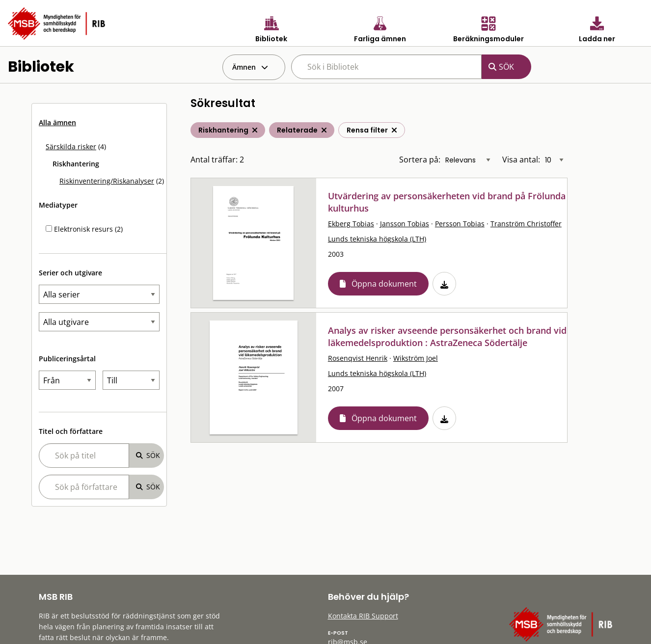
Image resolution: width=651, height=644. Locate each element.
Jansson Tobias (405, 224)
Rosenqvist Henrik (358, 358)
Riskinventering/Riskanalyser (107, 181)
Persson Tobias (460, 224)
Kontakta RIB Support (363, 616)
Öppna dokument (384, 284)
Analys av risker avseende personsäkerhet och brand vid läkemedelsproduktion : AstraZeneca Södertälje (447, 336)
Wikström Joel (416, 358)
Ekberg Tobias (351, 224)
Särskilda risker (71, 147)
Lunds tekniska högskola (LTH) (377, 239)
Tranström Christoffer (526, 224)
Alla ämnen (57, 122)
